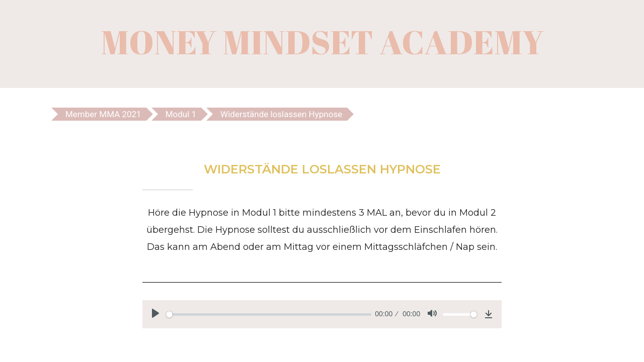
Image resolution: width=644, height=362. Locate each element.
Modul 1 (181, 114)
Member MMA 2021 (103, 114)
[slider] (269, 314)
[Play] (155, 313)
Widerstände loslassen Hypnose (281, 114)
